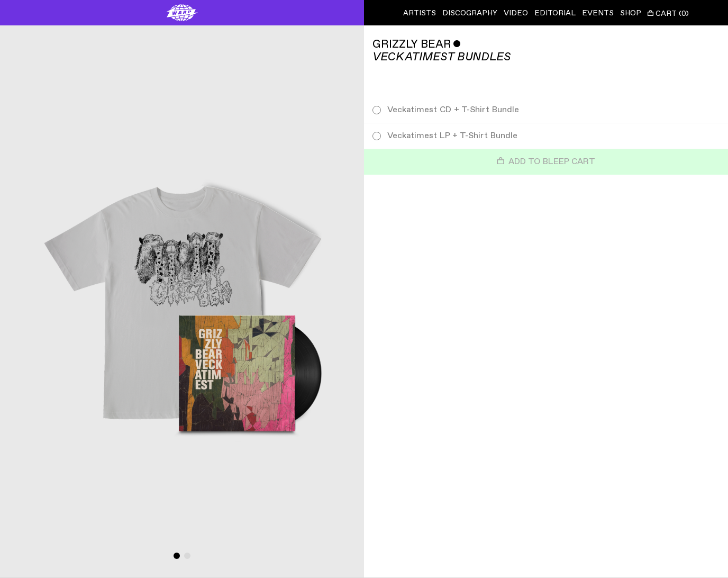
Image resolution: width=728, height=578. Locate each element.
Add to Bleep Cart (546, 162)
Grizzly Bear (412, 44)
